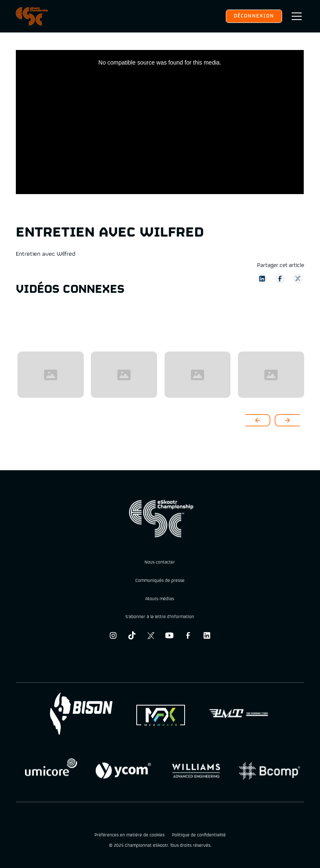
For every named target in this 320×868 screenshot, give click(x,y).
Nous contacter (160, 562)
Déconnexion (254, 16)
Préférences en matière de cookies (130, 836)
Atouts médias (160, 599)
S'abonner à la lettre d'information (160, 617)
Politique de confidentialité (199, 836)
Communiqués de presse (160, 581)
